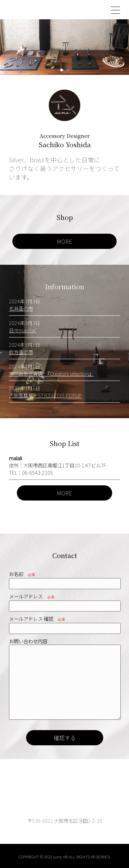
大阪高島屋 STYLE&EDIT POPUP (45, 395)
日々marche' (23, 330)
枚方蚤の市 (21, 352)
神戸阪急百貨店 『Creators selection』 (51, 374)
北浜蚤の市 (21, 308)
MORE (64, 241)
